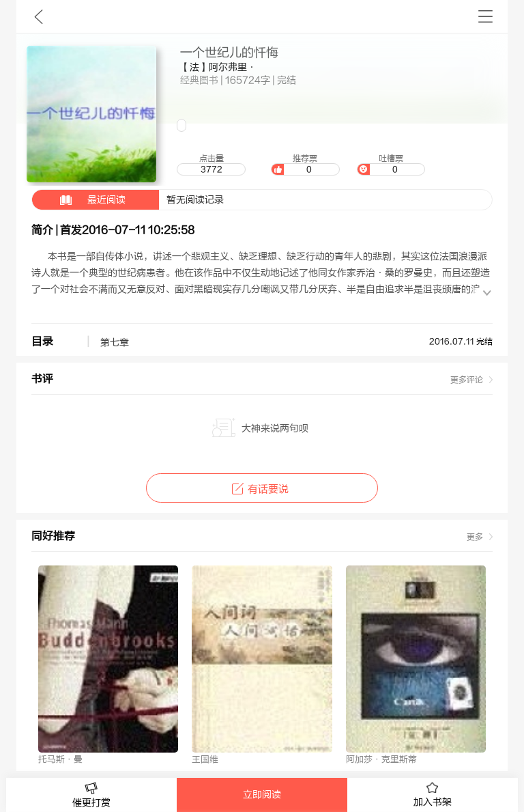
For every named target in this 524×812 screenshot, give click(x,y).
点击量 (211, 165)
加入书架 (433, 795)
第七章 (120, 343)
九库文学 (39, 16)
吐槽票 (391, 165)
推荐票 (305, 165)
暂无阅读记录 (128, 200)
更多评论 (467, 380)
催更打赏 (91, 795)
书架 (485, 16)
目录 (42, 341)
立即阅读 (262, 795)
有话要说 (262, 489)
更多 (475, 537)
